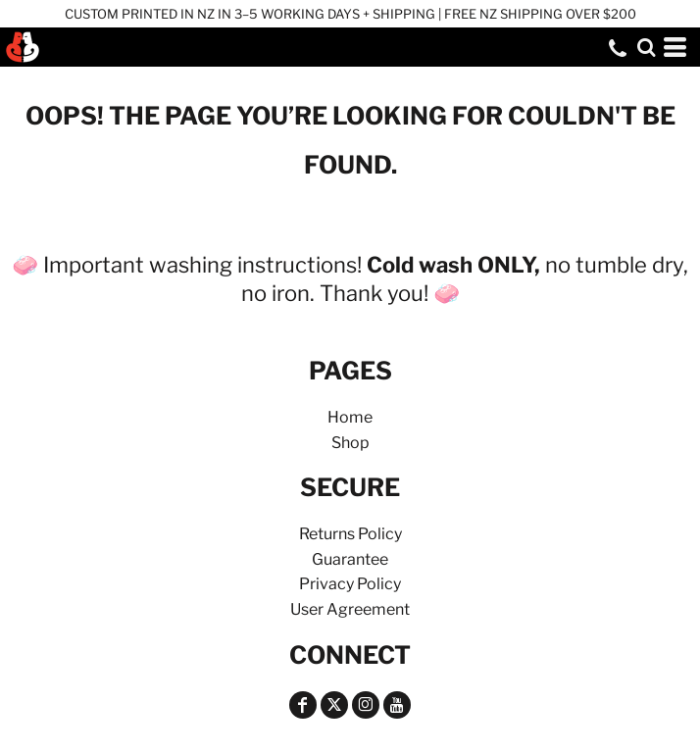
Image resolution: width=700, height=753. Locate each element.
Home (350, 417)
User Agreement (350, 609)
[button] (646, 47)
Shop (350, 443)
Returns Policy (350, 534)
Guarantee (350, 559)
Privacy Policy (350, 584)
